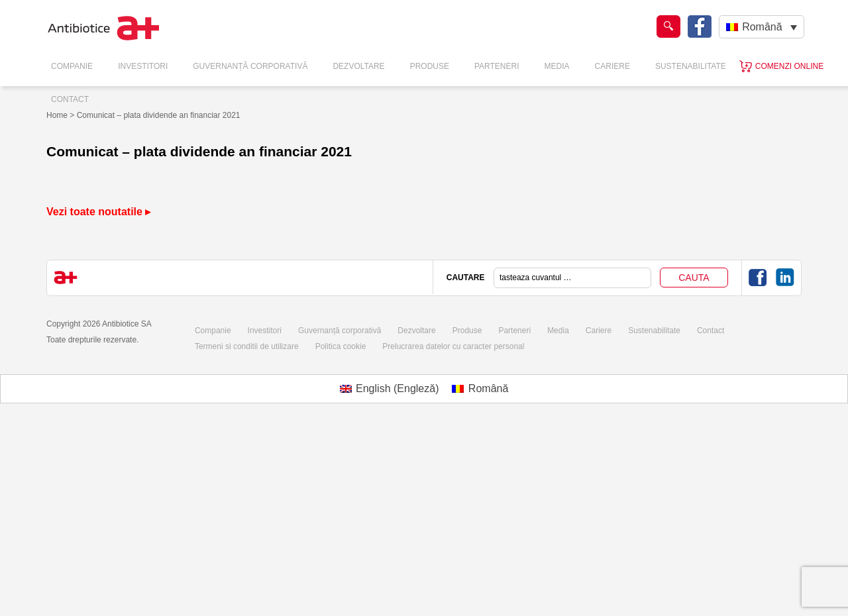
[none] (762, 27)
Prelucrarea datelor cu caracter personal (453, 346)
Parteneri (497, 66)
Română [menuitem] (762, 27)
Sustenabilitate (691, 66)
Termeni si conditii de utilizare (247, 346)
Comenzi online (789, 66)
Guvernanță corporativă (340, 331)
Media (557, 66)
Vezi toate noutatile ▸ (98, 212)
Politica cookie (341, 346)
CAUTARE (466, 278)
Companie (72, 66)
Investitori (143, 66)
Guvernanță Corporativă (250, 66)
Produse (430, 66)
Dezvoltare (358, 66)
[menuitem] (762, 27)
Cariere (612, 66)
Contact (70, 99)
